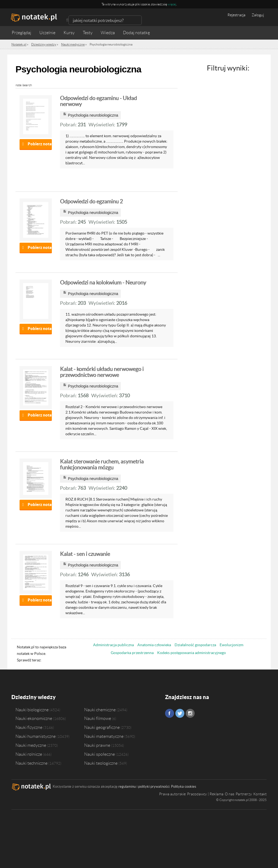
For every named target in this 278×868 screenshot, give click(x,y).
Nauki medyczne (31, 745)
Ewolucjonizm (231, 645)
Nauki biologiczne (32, 710)
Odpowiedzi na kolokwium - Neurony (103, 283)
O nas (230, 794)
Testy (88, 33)
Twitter (180, 713)
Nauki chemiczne (100, 710)
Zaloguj (258, 15)
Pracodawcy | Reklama (205, 794)
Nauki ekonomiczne (34, 718)
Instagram (190, 713)
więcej (172, 4)
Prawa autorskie (172, 794)
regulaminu (127, 787)
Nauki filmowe (98, 718)
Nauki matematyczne (104, 736)
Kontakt (260, 794)
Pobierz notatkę (40, 144)
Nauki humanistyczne (36, 736)
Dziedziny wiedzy (34, 697)
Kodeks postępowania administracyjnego (192, 653)
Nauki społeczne (99, 754)
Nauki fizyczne (29, 727)
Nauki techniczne (31, 763)
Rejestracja (236, 15)
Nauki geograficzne (102, 727)
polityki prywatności (154, 787)
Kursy (69, 33)
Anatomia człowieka (154, 645)
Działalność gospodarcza (195, 645)
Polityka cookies (184, 787)
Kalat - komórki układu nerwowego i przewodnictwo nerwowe (102, 372)
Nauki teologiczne (101, 763)
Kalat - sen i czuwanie (85, 554)
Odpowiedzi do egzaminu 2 (91, 201)
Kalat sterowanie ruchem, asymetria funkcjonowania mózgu (102, 465)
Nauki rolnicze (29, 754)
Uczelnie (47, 33)
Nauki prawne (97, 745)
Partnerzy (244, 794)
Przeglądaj (21, 33)
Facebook (170, 713)
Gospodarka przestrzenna (132, 653)
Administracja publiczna (113, 645)
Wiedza (108, 33)
